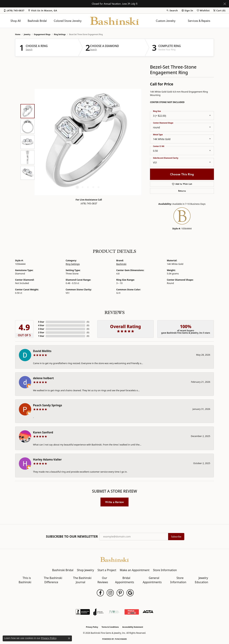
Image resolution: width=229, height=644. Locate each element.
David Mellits (42, 351)
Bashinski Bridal (37, 21)
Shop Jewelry (85, 570)
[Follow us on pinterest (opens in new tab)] (120, 593)
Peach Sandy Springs (48, 405)
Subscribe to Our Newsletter (72, 537)
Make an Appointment (135, 570)
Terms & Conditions (110, 627)
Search (29, 50)
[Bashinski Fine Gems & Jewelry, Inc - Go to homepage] (114, 559)
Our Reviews (103, 580)
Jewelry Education (202, 580)
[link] (14, 10)
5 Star (41, 322)
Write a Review (114, 502)
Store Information (165, 570)
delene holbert (43, 378)
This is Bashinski (25, 580)
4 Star (41, 325)
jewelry (27, 34)
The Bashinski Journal (82, 580)
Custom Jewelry (166, 21)
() (88, 322)
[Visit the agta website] (148, 612)
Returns (182, 191)
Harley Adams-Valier (47, 459)
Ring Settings (60, 34)
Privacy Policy (92, 627)
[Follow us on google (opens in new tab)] (130, 593)
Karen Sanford (43, 432)
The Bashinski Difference (53, 580)
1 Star (41, 336)
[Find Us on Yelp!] (132, 612)
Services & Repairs (199, 21)
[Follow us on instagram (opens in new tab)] (110, 593)
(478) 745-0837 (89, 203)
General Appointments (152, 580)
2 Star (41, 332)
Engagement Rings (42, 34)
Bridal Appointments (125, 580)
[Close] (225, 4)
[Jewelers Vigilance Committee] (114, 612)
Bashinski (121, 264)
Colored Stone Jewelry (68, 21)
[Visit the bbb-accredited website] (83, 612)
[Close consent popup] (69, 638)
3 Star (41, 329)
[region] (88, 142)
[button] (172, 10)
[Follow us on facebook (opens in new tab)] (100, 593)
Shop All (16, 21)
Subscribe (176, 537)
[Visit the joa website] (99, 612)
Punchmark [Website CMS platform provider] (121, 639)
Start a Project (107, 570)
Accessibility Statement (133, 627)
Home (18, 34)
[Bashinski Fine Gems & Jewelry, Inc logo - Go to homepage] (115, 21)
